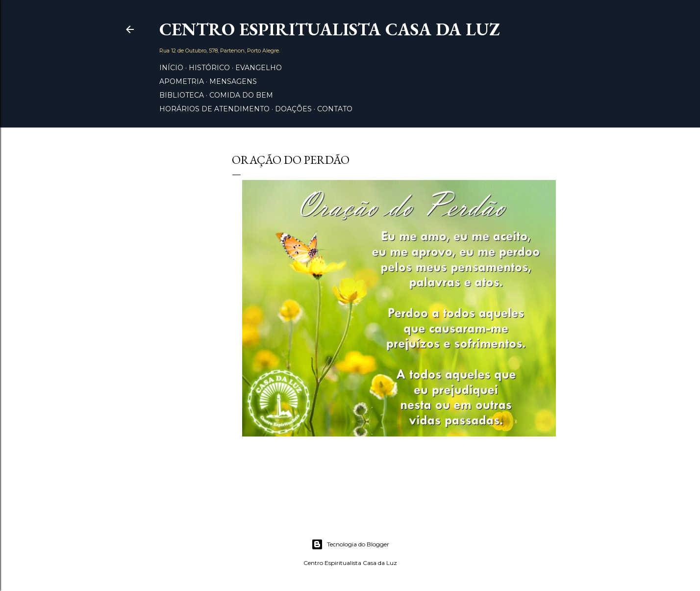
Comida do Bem (241, 95)
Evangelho (259, 68)
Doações (293, 109)
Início (171, 68)
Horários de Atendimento (214, 109)
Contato (335, 109)
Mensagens (233, 81)
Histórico (209, 68)
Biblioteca (182, 95)
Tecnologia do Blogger (350, 544)
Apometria (182, 81)
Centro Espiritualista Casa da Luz (329, 29)
